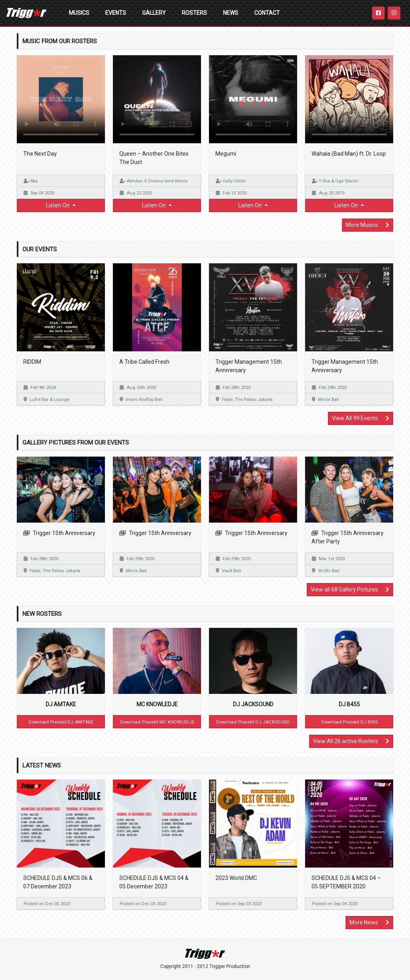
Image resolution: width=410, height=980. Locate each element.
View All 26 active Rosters (351, 741)
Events (116, 13)
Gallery (154, 13)
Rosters (194, 13)
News (231, 13)
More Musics (368, 225)
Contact (267, 13)
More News (369, 922)
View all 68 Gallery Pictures (350, 589)
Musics (79, 13)
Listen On (58, 205)
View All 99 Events (361, 418)
